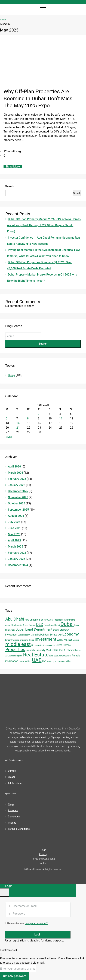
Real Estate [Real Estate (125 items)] (36, 655)
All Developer (15, 783)
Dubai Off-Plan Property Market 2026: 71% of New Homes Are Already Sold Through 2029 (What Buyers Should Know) (44, 225)
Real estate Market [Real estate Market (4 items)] (58, 656)
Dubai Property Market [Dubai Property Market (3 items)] (27, 635)
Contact (43, 863)
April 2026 (14, 467)
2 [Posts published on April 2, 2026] (39, 414)
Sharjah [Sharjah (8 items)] (14, 661)
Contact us (14, 817)
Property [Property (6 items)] (30, 650)
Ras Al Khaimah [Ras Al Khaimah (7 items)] (68, 650)
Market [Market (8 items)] (68, 640)
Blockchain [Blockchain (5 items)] (16, 625)
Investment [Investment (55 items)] (46, 639)
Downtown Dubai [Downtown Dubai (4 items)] (52, 625)
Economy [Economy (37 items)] (71, 634)
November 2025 (18, 497)
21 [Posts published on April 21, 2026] (18, 428)
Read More (13, 167)
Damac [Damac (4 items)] (32, 625)
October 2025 (16, 503)
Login (38, 935)
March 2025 (16, 547)
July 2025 (14, 522)
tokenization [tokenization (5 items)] (25, 661)
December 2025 (18, 491)
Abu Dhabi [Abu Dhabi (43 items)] (15, 619)
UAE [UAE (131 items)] (37, 660)
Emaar (11, 777)
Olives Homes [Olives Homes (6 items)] (63, 645)
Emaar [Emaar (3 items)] (8, 640)
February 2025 (17, 553)
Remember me (15, 923)
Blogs (12, 375)
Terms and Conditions (43, 859)
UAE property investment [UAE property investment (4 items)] (54, 661)
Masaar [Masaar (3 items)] (76, 640)
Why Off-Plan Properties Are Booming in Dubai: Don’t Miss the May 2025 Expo (38, 98)
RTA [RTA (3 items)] (7, 661)
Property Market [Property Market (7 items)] (45, 650)
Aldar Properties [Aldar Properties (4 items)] (56, 620)
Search (10, 186)
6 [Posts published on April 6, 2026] (6, 418)
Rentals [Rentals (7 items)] (76, 656)
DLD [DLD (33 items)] (40, 625)
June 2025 (15, 528)
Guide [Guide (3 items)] (31, 640)
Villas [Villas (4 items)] (68, 661)
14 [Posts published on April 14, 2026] (18, 423)
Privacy (12, 823)
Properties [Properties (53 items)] (15, 649)
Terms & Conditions (19, 829)
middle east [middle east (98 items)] (18, 644)
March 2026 (16, 473)
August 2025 (16, 516)
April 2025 (14, 540)
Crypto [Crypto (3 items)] (25, 625)
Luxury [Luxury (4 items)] (60, 640)
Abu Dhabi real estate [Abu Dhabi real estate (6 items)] (36, 620)
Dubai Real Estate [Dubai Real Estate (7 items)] (47, 635)
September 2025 (18, 510)
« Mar (9, 437)
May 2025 (14, 534)
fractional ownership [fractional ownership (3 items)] (20, 640)
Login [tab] (9, 886)
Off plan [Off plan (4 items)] (35, 645)
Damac (12, 771)
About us (13, 810)
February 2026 (17, 479)
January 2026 (17, 485)
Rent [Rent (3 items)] (69, 656)
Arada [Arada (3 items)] (8, 625)
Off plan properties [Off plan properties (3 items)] (47, 645)
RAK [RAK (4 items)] (56, 650)
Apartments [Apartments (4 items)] (70, 620)
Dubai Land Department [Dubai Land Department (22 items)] (34, 629)
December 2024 (18, 565)
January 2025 (17, 559)
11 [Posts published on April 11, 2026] (61, 418)
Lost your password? (36, 923)
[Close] (4, 892)
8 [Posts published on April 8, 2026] (28, 418)
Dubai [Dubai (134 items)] (67, 624)
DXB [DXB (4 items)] (60, 635)
